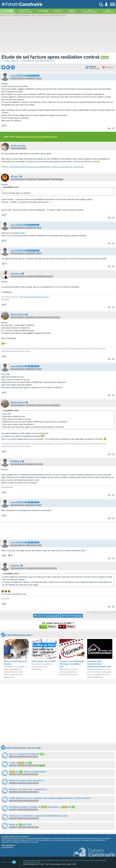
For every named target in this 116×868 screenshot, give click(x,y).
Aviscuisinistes (108, 11)
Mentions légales (54, 860)
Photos (41, 11)
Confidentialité (28, 862)
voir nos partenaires (7, 847)
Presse (86, 860)
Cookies (37, 862)
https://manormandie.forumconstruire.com (35, 297)
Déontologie (94, 860)
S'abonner (108, 67)
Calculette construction (69, 860)
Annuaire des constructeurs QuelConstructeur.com (99, 664)
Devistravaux (72, 11)
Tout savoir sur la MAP (44, 661)
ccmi (21, 89)
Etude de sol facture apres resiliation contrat (51, 57)
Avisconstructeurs (90, 11)
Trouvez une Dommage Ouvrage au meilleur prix (72, 664)
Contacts (26, 860)
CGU (80, 860)
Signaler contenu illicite (39, 860)
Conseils (57, 11)
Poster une (72, 616)
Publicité (102, 860)
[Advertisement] (58, 531)
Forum (7, 11)
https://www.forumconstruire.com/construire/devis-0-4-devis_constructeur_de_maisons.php (46, 167)
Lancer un (47, 616)
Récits (25, 11)
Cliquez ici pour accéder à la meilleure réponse (36, 137)
